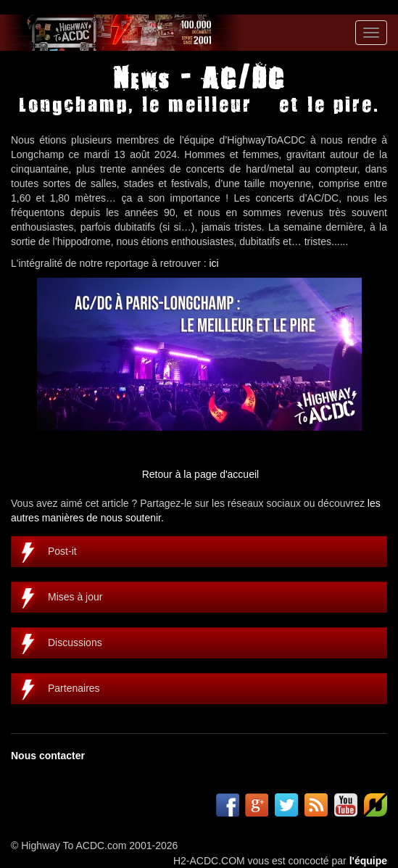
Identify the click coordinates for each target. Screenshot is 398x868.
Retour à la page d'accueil (200, 474)
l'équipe (368, 861)
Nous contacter (48, 756)
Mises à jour (75, 597)
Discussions (75, 642)
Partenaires (74, 688)
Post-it (62, 551)
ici (214, 263)
